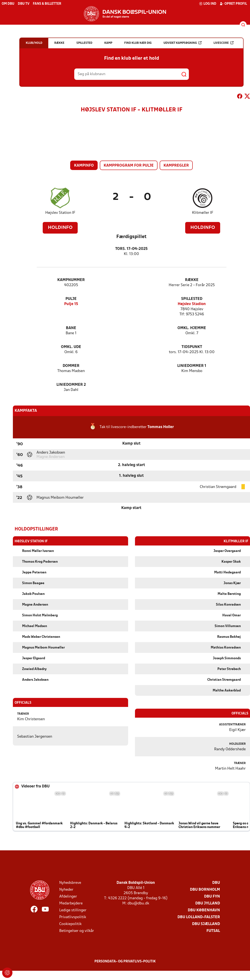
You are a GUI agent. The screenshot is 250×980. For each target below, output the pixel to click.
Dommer (71, 366)
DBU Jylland (208, 903)
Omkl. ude (71, 347)
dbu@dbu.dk (138, 903)
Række (192, 280)
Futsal (213, 931)
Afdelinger (68, 896)
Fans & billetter (47, 4)
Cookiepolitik (70, 924)
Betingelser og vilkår (77, 931)
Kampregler (176, 166)
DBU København (204, 910)
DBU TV (24, 4)
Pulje (71, 299)
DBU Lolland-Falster (199, 917)
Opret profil (233, 4)
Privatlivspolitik (73, 917)
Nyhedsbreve (70, 883)
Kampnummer (71, 280)
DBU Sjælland (206, 924)
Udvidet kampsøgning (183, 43)
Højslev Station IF (60, 213)
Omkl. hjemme (192, 328)
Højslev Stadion (192, 304)
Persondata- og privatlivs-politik (125, 961)
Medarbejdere (71, 903)
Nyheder (66, 890)
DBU (216, 883)
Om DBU (8, 4)
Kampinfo (84, 166)
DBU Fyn (212, 896)
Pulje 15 (71, 304)
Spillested (192, 299)
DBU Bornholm (205, 890)
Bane (71, 328)
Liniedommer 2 (71, 385)
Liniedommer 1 (192, 366)
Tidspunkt (192, 347)
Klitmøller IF (203, 213)
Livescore (223, 43)
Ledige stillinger (73, 910)
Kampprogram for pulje (129, 166)
